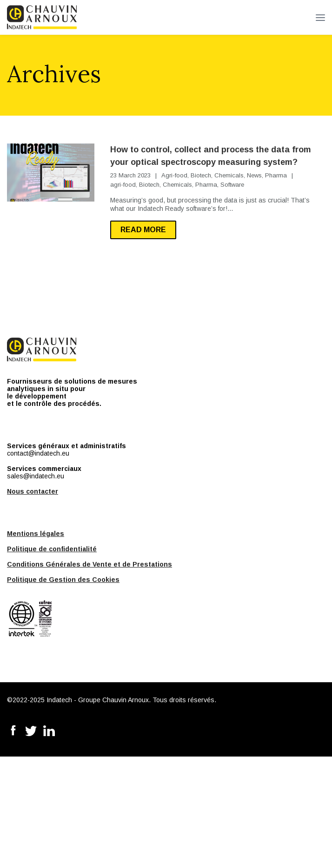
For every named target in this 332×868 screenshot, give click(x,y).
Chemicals (229, 175)
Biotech (201, 175)
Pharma (276, 175)
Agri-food (174, 175)
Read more (143, 230)
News (254, 175)
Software (232, 185)
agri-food (123, 185)
